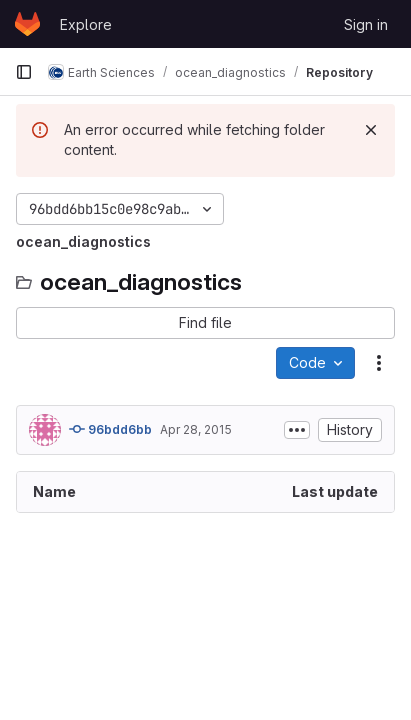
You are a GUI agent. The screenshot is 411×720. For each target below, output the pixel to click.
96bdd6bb (110, 429)
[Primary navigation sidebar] (24, 72)
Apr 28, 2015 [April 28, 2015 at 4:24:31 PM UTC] (196, 429)
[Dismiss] (371, 130)
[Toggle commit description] (297, 430)
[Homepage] (27, 24)
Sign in (366, 24)
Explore (86, 24)
